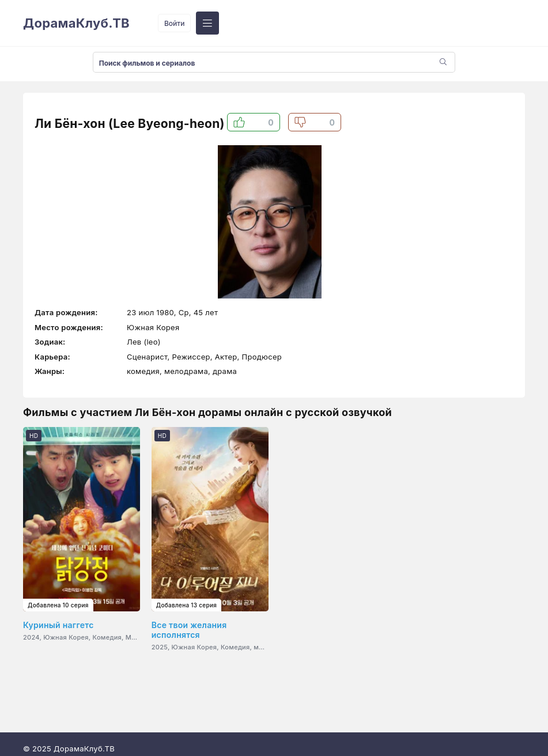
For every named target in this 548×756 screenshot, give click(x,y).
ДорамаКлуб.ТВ (76, 23)
